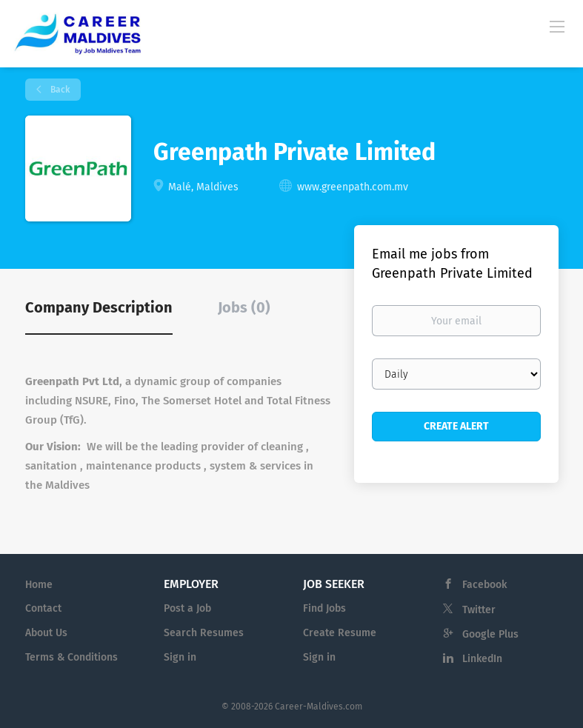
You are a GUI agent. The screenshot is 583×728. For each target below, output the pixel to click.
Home (39, 585)
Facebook (484, 585)
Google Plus (490, 634)
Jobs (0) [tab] (244, 307)
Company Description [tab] (99, 307)
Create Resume (340, 633)
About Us (46, 633)
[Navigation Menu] (557, 26)
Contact (43, 608)
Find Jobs (324, 608)
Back (59, 90)
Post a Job (187, 608)
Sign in (180, 657)
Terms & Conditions (71, 657)
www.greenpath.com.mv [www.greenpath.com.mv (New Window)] (353, 187)
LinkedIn (482, 659)
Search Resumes (204, 633)
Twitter (479, 610)
